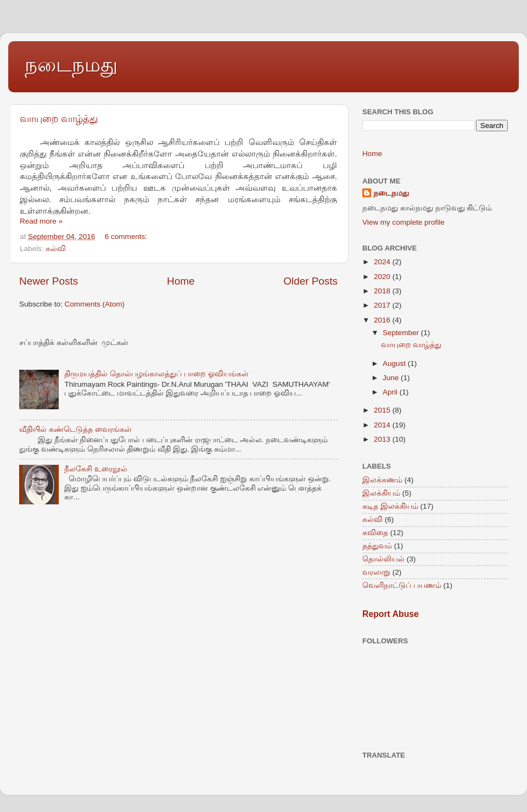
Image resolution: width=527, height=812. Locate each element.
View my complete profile (403, 222)
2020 (383, 277)
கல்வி (56, 249)
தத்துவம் (377, 546)
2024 (383, 262)
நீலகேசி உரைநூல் (96, 469)
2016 (383, 320)
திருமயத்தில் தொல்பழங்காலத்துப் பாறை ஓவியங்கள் (156, 374)
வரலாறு (376, 572)
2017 (383, 305)
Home (181, 281)
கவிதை (375, 533)
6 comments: (127, 237)
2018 (383, 291)
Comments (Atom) (95, 304)
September (402, 333)
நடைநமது (71, 65)
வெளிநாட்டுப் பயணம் (402, 585)
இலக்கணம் (382, 480)
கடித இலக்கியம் (390, 506)
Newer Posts (49, 281)
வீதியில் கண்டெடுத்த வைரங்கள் (75, 429)
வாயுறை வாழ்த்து (59, 119)
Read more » (41, 221)
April (391, 392)
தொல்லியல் (383, 559)
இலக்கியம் (381, 493)
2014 (383, 425)
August (395, 363)
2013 (383, 439)
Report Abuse (391, 614)
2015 (383, 410)
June (392, 378)
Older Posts (310, 281)
